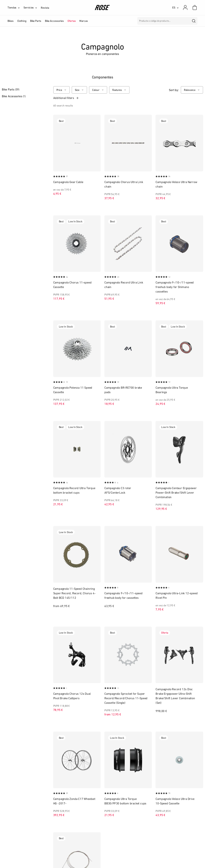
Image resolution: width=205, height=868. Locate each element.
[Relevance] (192, 90)
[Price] (61, 90)
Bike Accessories (14, 96)
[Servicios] (32, 8)
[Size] (79, 90)
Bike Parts (11, 89)
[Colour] (98, 90)
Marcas (84, 21)
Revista (45, 8)
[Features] (119, 90)
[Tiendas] (16, 8)
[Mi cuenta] (185, 8)
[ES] (175, 8)
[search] (194, 21)
